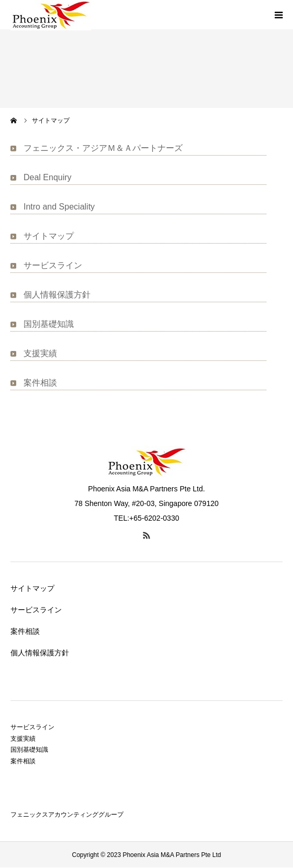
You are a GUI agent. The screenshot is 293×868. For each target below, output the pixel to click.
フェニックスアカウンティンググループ (67, 815)
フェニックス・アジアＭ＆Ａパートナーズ (103, 148)
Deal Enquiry (48, 177)
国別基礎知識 (49, 324)
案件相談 (40, 383)
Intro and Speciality (59, 207)
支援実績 (40, 353)
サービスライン (53, 265)
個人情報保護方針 (57, 295)
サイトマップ (49, 236)
